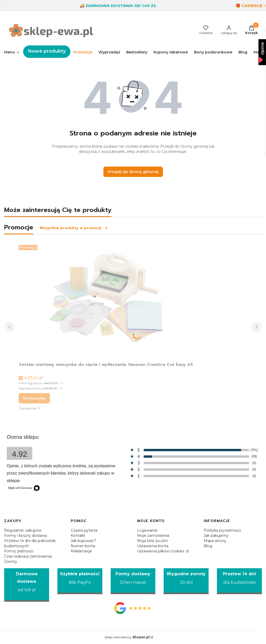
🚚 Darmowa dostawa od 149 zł (122, 6)
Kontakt (78, 536)
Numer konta (83, 546)
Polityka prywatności (222, 530)
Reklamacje (81, 551)
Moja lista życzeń (152, 541)
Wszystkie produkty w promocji (74, 228)
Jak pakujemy (216, 536)
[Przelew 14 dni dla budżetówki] (239, 581)
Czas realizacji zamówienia (28, 556)
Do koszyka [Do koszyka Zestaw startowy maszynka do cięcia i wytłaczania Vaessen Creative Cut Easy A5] (34, 398)
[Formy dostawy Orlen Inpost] (133, 581)
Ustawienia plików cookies (161, 551)
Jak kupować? (83, 541)
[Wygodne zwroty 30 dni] (186, 581)
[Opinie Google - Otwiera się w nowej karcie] (133, 608)
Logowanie (147, 530)
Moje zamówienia (153, 536)
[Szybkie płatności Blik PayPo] (80, 581)
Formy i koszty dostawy (26, 536)
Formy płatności (19, 551)
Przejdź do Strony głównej (133, 172)
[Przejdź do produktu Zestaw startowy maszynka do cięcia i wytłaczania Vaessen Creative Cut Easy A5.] (106, 301)
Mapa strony (215, 541)
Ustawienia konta (153, 546)
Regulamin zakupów (23, 530)
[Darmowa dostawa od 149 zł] (27, 585)
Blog (208, 546)
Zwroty (11, 561)
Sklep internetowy (127, 637)
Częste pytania (84, 530)
